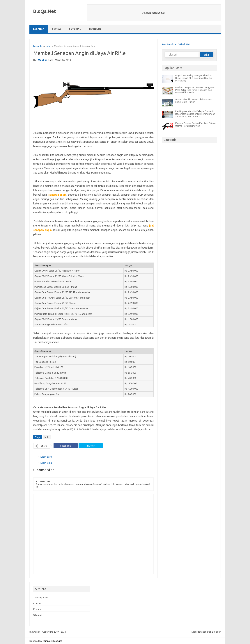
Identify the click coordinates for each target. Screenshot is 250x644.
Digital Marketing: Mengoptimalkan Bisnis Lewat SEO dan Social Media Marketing (194, 78)
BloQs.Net (45, 11)
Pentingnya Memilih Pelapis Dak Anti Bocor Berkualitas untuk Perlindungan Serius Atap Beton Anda (195, 114)
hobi (48, 46)
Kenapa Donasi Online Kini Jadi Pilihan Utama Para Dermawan (195, 124)
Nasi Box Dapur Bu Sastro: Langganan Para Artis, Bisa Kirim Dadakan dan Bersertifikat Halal (195, 90)
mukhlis (43, 60)
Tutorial (75, 29)
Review (56, 29)
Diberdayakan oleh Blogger (206, 632)
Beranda (39, 29)
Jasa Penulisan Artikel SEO (176, 44)
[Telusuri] (182, 55)
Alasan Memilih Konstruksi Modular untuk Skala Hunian (194, 101)
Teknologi (95, 29)
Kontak (37, 603)
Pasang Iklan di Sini (154, 13)
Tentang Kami (41, 597)
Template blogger (52, 641)
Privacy (37, 609)
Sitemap (38, 615)
